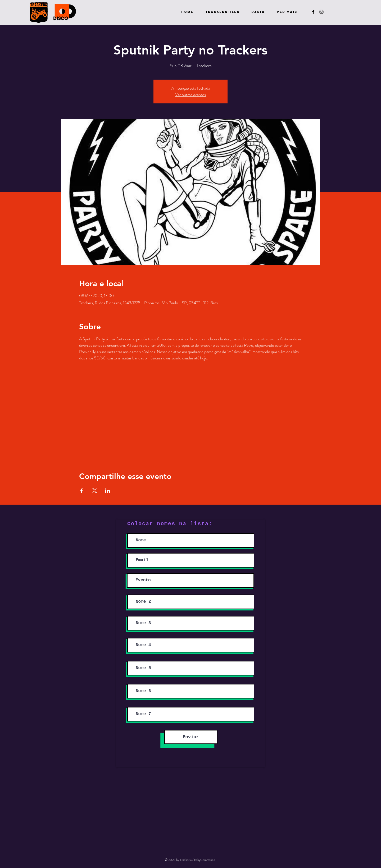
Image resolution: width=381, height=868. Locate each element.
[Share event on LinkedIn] (108, 491)
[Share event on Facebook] (82, 491)
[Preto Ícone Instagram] (321, 12)
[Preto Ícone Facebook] (313, 12)
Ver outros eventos (190, 95)
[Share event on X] (95, 491)
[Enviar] (191, 737)
